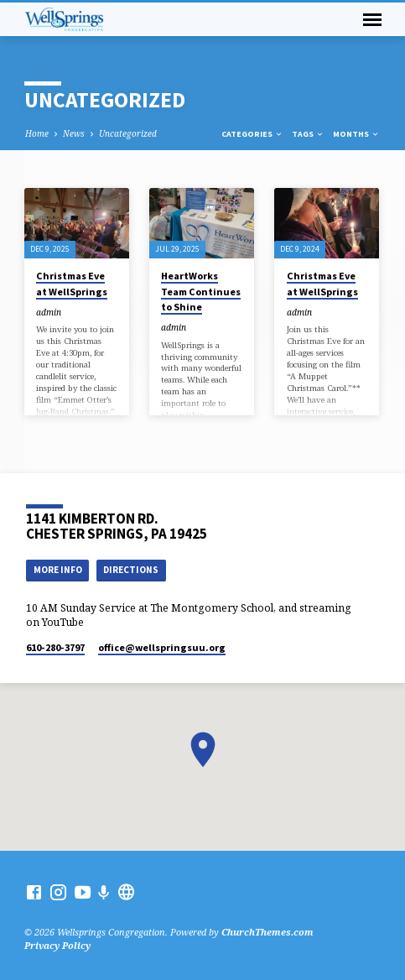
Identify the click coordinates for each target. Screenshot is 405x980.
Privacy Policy (57, 945)
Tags (308, 134)
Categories (252, 134)
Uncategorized (128, 133)
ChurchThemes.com (267, 932)
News (74, 133)
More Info (58, 570)
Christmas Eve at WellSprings (72, 283)
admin (49, 312)
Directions (131, 570)
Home (37, 133)
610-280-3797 (55, 647)
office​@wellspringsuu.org (162, 647)
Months (356, 134)
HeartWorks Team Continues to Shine (201, 291)
